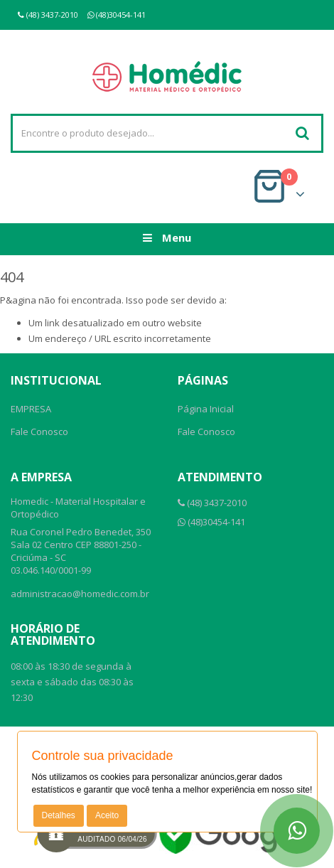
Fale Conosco (39, 432)
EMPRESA (31, 409)
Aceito (107, 815)
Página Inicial (206, 409)
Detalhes (59, 815)
